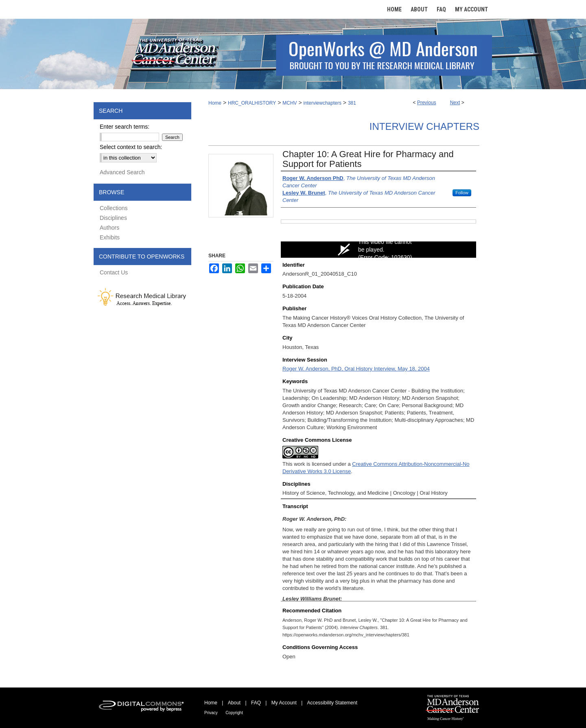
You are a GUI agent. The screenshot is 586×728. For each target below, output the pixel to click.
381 (352, 103)
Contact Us (114, 272)
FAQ (256, 703)
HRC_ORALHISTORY (252, 103)
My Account (284, 703)
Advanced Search (122, 172)
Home (215, 103)
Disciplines (113, 218)
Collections (114, 208)
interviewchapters (323, 103)
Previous (427, 103)
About (234, 703)
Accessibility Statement (332, 703)
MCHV (290, 103)
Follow (462, 193)
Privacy (211, 713)
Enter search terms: (125, 127)
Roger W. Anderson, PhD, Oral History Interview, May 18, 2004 (356, 369)
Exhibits (110, 237)
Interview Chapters (424, 126)
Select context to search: (131, 147)
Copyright (234, 713)
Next (455, 103)
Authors (109, 228)
